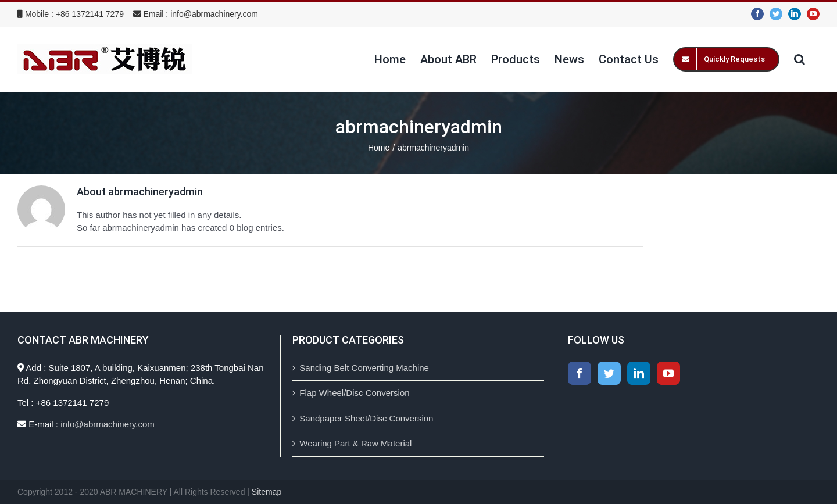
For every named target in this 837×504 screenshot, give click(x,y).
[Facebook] (580, 373)
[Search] (800, 59)
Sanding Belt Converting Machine (364, 368)
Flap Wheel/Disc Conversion (354, 393)
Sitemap (267, 492)
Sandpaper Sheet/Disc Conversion (366, 418)
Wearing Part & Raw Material (355, 443)
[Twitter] (609, 373)
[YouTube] (668, 373)
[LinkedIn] (639, 373)
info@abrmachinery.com (214, 14)
